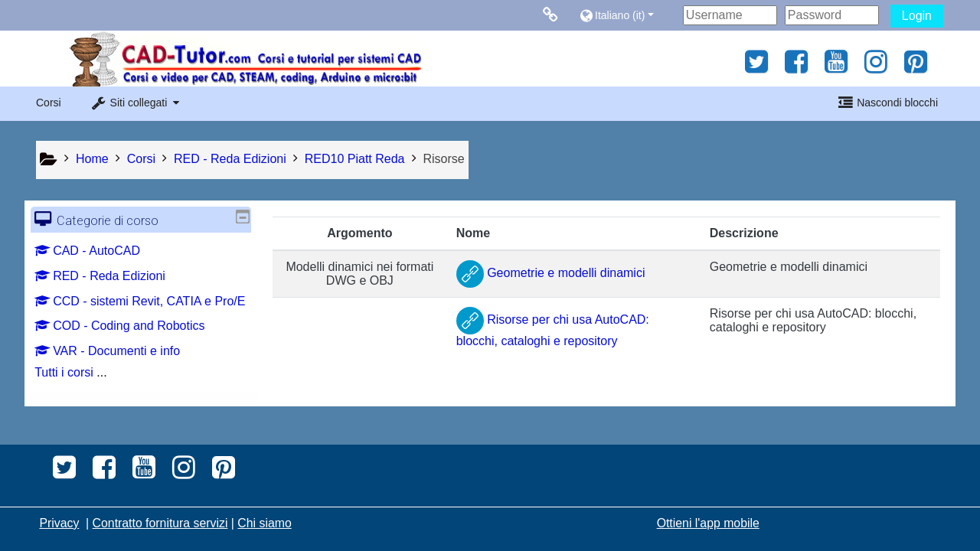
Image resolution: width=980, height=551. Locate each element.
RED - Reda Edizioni (111, 276)
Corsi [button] (49, 103)
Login (917, 16)
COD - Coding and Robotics (131, 347)
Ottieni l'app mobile (708, 523)
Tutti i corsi (75, 394)
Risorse (444, 159)
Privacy (59, 523)
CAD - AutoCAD (99, 251)
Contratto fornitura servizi (160, 523)
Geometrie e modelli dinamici (551, 273)
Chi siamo (264, 523)
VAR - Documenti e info (119, 372)
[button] (627, 15)
